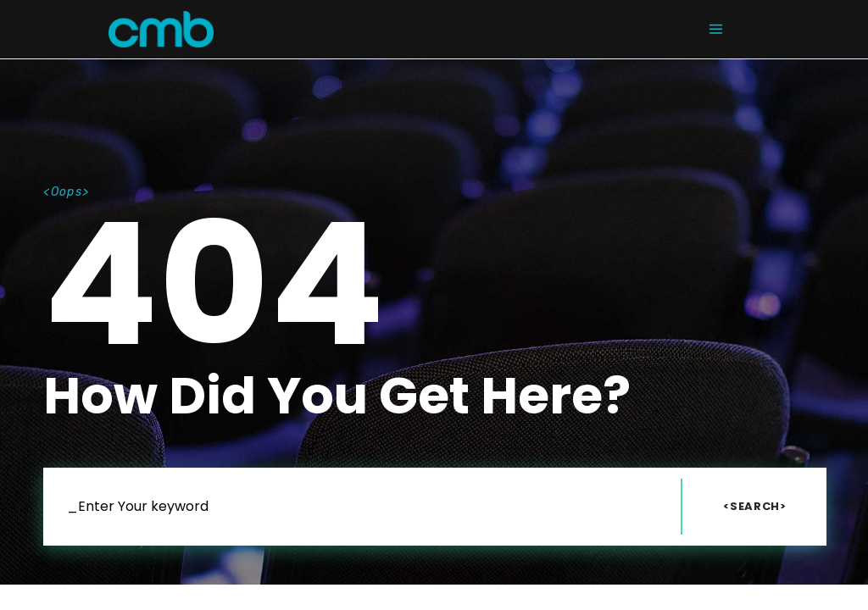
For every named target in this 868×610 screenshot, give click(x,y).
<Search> (754, 506)
